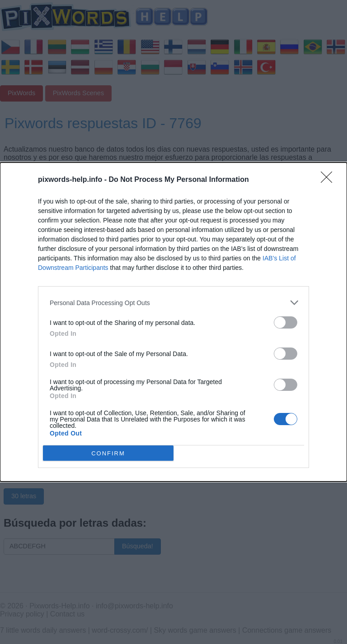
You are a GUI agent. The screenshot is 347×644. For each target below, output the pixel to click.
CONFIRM (108, 453)
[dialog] (173, 322)
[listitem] (173, 303)
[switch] (286, 322)
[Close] (329, 180)
